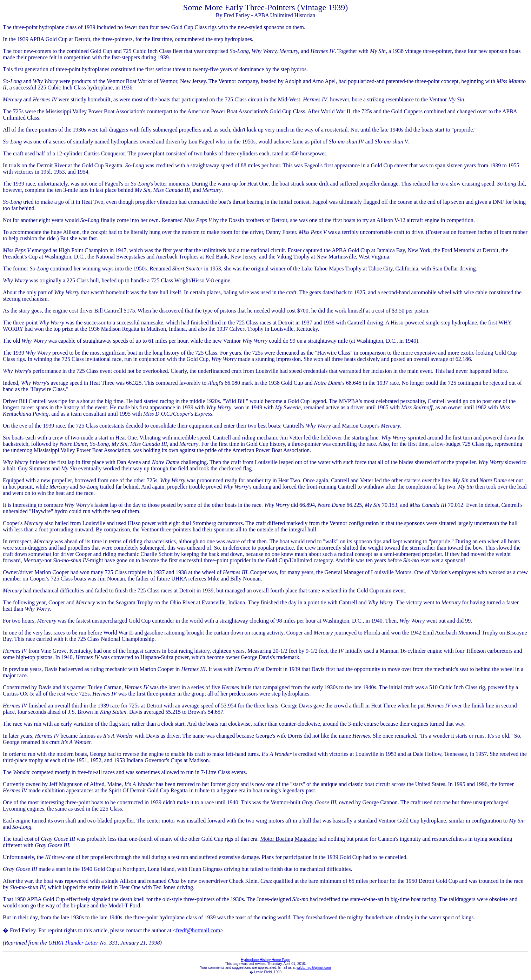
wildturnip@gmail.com (314, 968)
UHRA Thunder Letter (74, 943)
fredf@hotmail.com (198, 930)
